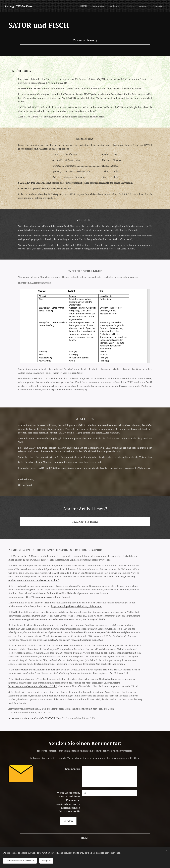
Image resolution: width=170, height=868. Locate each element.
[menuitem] (80, 6)
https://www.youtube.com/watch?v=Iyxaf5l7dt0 (33, 686)
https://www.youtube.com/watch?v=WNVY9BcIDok (35, 718)
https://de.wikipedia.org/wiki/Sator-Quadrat (47, 597)
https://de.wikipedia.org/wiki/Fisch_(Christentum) (77, 606)
